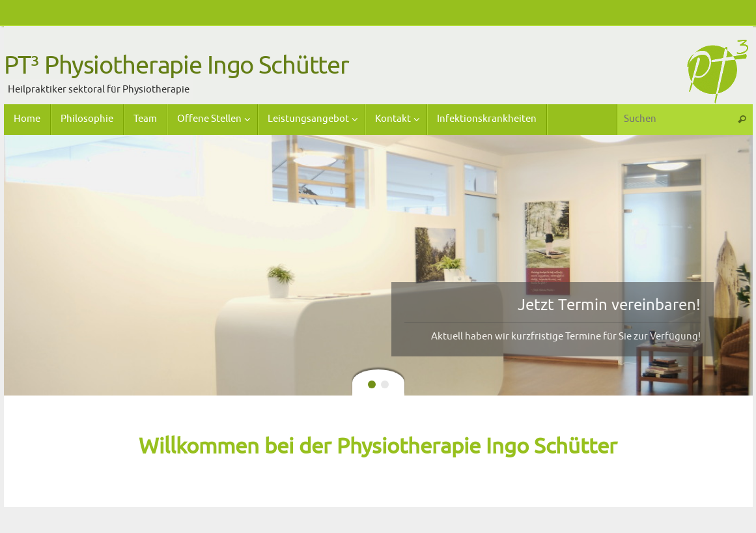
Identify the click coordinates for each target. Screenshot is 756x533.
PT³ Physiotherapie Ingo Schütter (177, 66)
